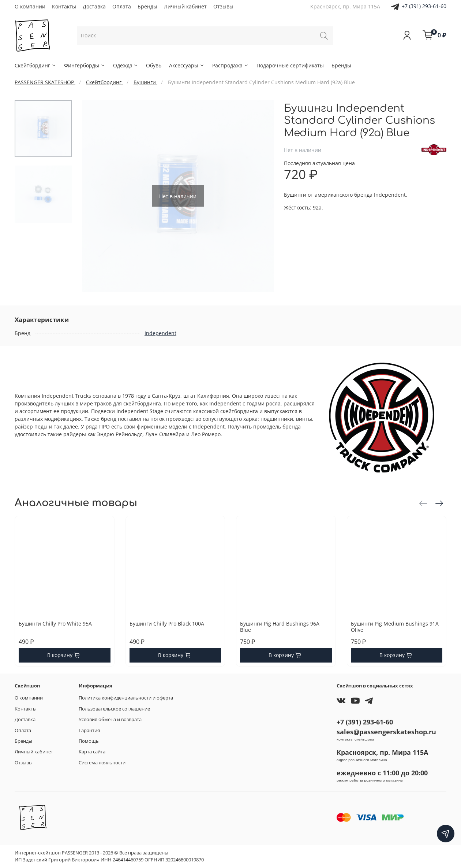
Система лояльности (102, 763)
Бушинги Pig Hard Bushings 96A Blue (280, 627)
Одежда (126, 65)
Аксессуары (187, 65)
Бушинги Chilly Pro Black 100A (167, 624)
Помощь (89, 741)
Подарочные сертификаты (290, 65)
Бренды (147, 6)
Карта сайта (92, 752)
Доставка (94, 6)
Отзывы (223, 6)
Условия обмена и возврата (110, 719)
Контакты (64, 6)
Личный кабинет (185, 6)
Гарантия (89, 730)
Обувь (154, 65)
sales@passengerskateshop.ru (386, 732)
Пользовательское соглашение (114, 709)
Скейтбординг (35, 65)
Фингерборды (85, 65)
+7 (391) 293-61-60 (424, 6)
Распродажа (230, 65)
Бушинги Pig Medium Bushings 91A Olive (395, 627)
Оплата (122, 6)
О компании (30, 6)
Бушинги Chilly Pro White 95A (55, 624)
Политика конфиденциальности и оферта (126, 698)
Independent (160, 333)
